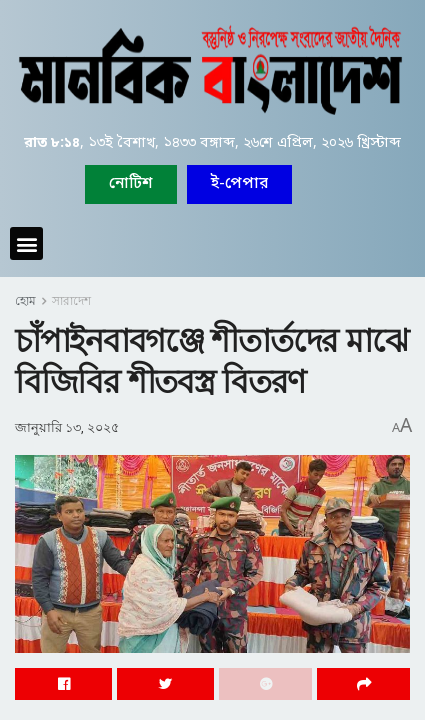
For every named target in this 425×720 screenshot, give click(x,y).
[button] (239, 184)
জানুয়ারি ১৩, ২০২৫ (67, 427)
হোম (25, 301)
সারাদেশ (71, 301)
